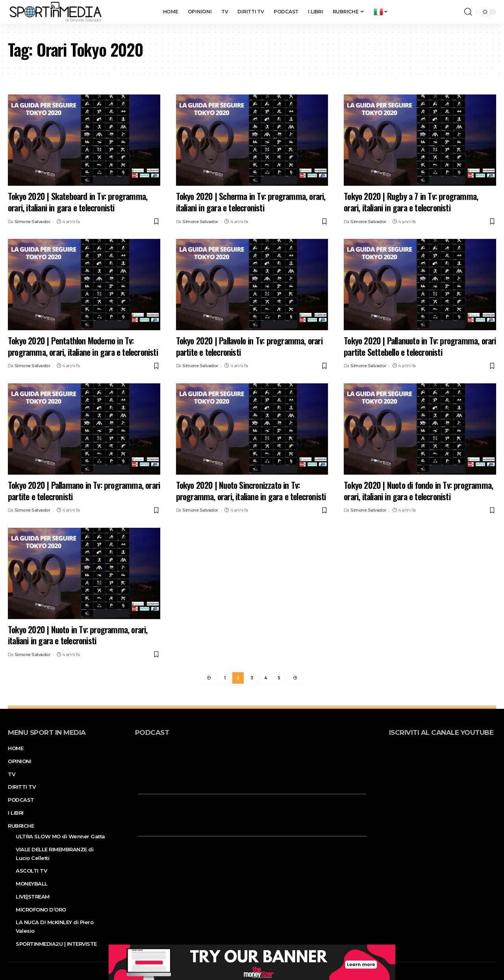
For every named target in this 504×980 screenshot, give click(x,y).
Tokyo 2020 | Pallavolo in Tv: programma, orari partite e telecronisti (249, 346)
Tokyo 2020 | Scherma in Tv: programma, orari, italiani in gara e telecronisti (251, 202)
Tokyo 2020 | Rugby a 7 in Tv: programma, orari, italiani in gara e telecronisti (411, 202)
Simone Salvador (33, 222)
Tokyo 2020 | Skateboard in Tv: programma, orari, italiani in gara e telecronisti (78, 202)
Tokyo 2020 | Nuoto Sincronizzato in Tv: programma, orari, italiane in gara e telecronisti (251, 491)
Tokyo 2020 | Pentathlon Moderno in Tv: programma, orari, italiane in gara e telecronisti (83, 346)
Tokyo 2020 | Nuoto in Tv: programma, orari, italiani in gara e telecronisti (78, 635)
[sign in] (445, 12)
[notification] (456, 12)
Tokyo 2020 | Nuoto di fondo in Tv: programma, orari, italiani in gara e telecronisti (418, 491)
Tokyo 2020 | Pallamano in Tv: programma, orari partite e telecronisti (84, 491)
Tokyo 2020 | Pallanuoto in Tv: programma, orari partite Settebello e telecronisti (420, 346)
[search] (468, 12)
